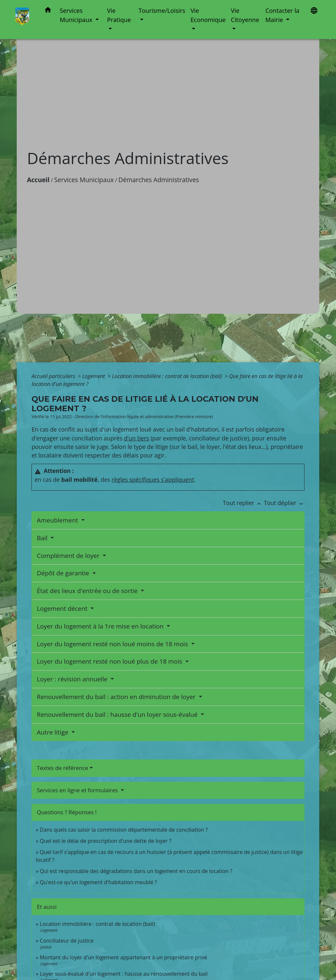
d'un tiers (136, 438)
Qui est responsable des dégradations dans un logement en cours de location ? (136, 871)
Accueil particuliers (54, 376)
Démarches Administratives (159, 180)
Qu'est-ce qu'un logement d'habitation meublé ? (98, 882)
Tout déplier (284, 503)
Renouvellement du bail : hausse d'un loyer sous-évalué (118, 714)
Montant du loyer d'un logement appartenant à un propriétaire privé (123, 957)
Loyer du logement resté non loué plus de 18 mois (110, 661)
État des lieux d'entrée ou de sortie (88, 591)
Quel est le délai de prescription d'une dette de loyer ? (105, 841)
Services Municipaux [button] (77, 15)
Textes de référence (63, 768)
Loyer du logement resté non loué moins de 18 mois (113, 644)
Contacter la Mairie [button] (283, 15)
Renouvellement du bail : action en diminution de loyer (117, 697)
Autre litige (53, 732)
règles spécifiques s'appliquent (153, 479)
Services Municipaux (84, 180)
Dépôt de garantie (64, 573)
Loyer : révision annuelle (73, 679)
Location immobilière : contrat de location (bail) (168, 376)
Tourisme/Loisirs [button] (162, 10)
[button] (48, 11)
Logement (94, 376)
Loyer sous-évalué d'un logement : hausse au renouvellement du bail (124, 974)
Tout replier (243, 503)
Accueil (38, 180)
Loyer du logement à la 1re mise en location (101, 626)
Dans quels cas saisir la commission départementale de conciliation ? (124, 830)
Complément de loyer (69, 556)
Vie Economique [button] (208, 15)
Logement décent (63, 608)
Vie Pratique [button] (119, 15)
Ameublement (58, 520)
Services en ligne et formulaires (78, 790)
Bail (43, 538)
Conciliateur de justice (67, 941)
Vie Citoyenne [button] (245, 15)
